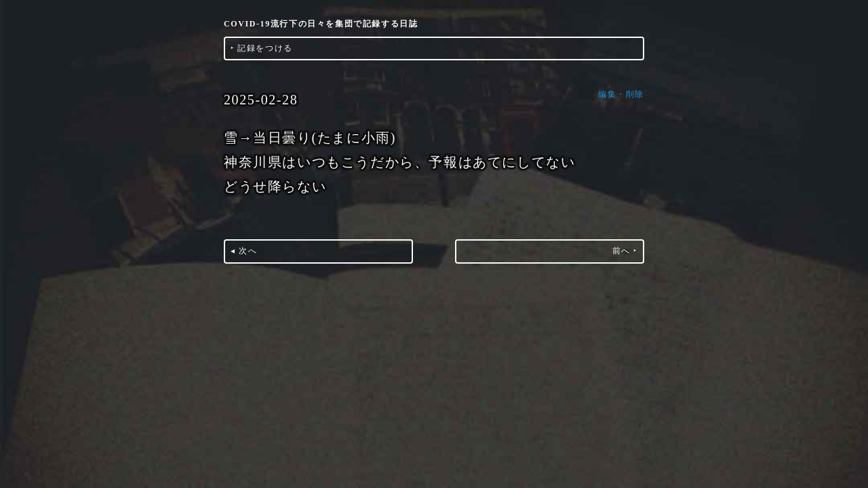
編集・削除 (621, 94)
